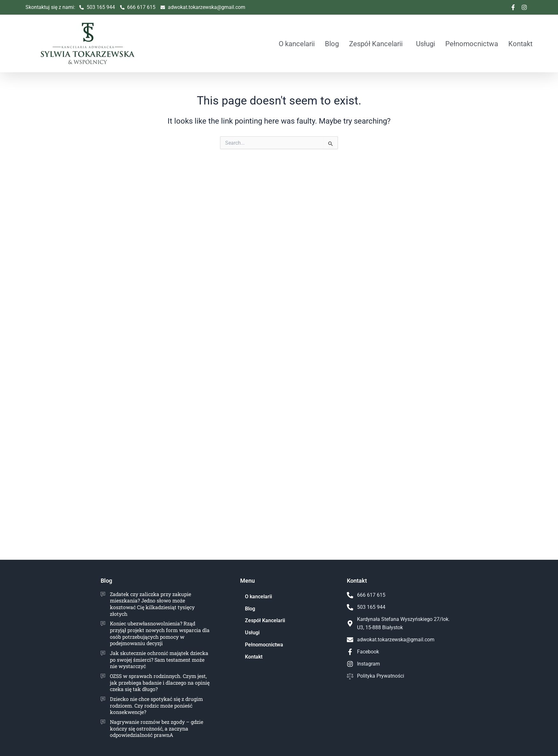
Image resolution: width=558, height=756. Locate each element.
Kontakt (520, 44)
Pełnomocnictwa (472, 44)
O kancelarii (297, 44)
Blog (332, 44)
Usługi (426, 44)
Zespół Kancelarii (376, 44)
